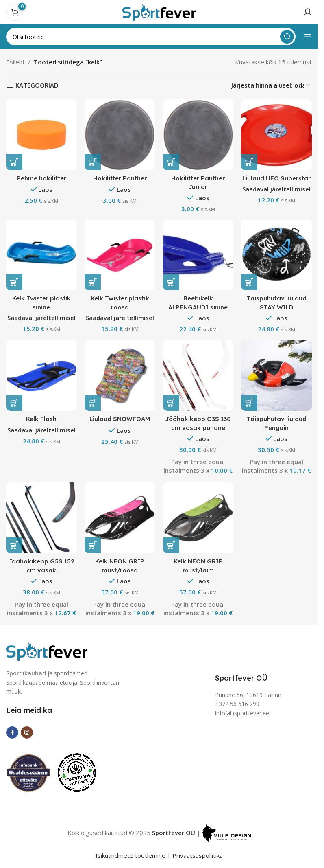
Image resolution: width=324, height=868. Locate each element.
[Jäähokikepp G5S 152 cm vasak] (41, 518)
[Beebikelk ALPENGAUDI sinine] (198, 255)
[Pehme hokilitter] (41, 135)
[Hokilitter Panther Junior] (198, 135)
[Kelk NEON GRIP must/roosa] (120, 518)
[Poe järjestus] (271, 85)
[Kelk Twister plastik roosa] (120, 255)
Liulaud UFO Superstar (277, 178)
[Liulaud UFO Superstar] (277, 135)
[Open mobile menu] (308, 37)
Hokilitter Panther (120, 178)
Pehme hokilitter (41, 178)
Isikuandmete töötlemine (130, 855)
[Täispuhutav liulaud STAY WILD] (277, 255)
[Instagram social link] (27, 732)
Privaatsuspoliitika (198, 855)
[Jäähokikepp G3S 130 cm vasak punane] (198, 376)
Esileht (15, 62)
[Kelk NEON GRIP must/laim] (198, 518)
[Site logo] (159, 11)
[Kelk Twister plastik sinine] (41, 255)
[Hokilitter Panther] (120, 135)
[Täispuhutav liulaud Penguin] (277, 376)
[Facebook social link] (12, 732)
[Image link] (47, 651)
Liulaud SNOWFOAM (120, 419)
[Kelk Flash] (41, 376)
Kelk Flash (41, 419)
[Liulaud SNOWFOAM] (120, 376)
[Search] (151, 37)
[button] (14, 162)
